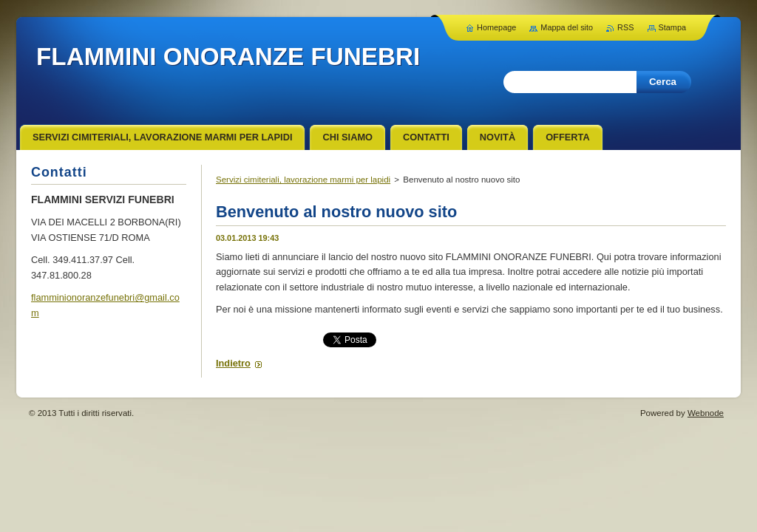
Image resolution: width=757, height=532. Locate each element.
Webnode (706, 413)
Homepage (496, 27)
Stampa (672, 27)
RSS (625, 27)
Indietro (233, 363)
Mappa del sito (567, 27)
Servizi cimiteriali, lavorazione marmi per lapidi (303, 180)
